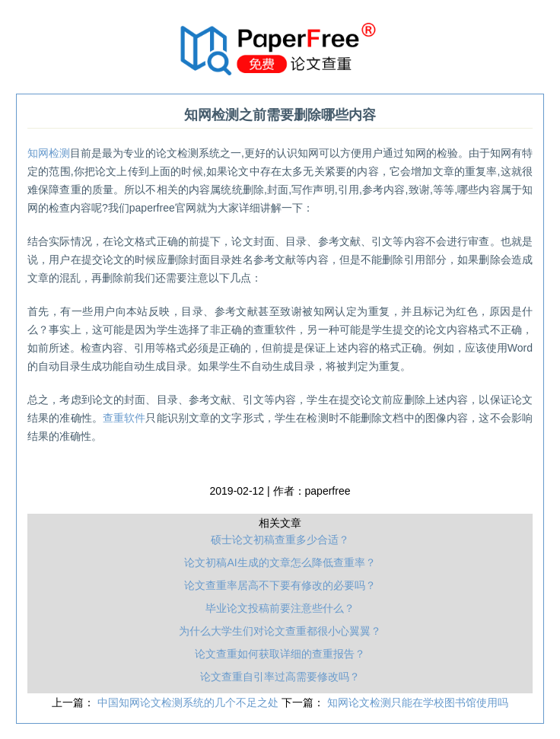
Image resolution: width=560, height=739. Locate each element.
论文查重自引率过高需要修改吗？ (280, 677)
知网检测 (49, 153)
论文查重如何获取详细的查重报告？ (280, 654)
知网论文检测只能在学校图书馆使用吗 (418, 702)
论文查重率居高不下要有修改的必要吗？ (280, 585)
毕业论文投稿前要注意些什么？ (280, 608)
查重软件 (124, 418)
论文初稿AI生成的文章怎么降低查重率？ (280, 562)
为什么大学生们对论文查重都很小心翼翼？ (280, 631)
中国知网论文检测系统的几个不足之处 (189, 702)
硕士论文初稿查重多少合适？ (280, 540)
